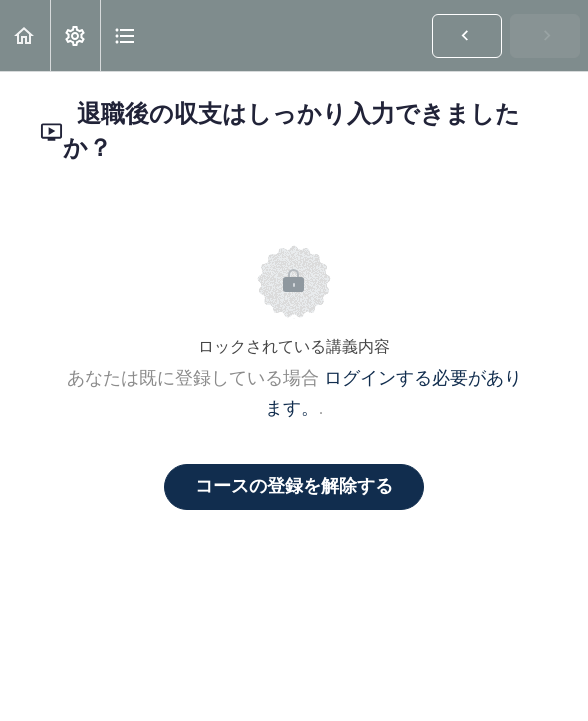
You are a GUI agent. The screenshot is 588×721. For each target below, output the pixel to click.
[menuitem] (75, 35)
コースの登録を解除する (294, 487)
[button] (25, 35)
